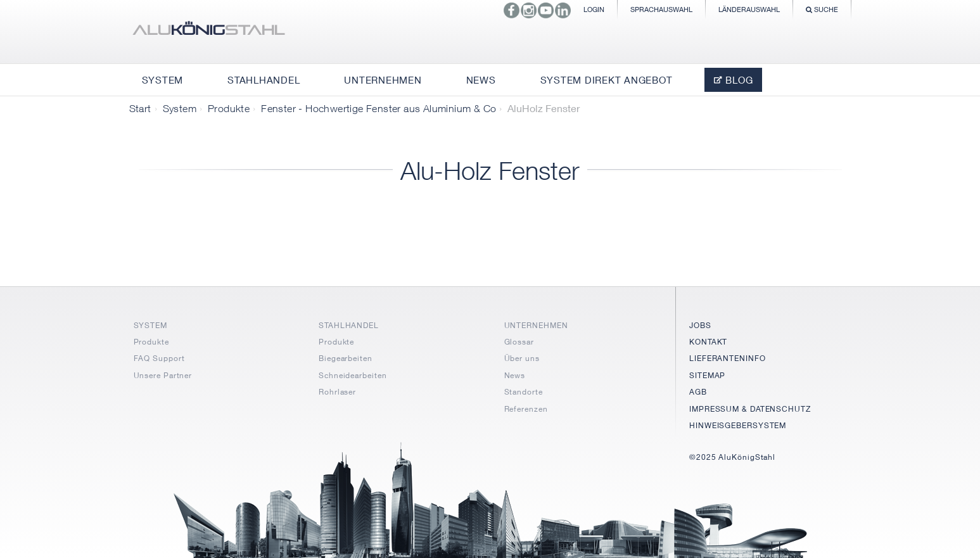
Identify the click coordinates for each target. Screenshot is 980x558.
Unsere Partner (163, 375)
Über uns (522, 358)
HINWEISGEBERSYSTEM (738, 425)
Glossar (519, 342)
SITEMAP (707, 375)
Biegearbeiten (346, 358)
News (515, 375)
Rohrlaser (337, 392)
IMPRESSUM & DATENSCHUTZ (750, 409)
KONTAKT (708, 342)
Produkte (229, 108)
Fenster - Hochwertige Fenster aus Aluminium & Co (379, 108)
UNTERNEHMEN (536, 325)
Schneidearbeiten (353, 375)
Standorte (524, 392)
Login (594, 9)
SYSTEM (150, 325)
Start (140, 108)
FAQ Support (159, 358)
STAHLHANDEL (349, 325)
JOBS (700, 325)
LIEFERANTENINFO (728, 358)
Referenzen (526, 409)
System (180, 108)
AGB (698, 392)
